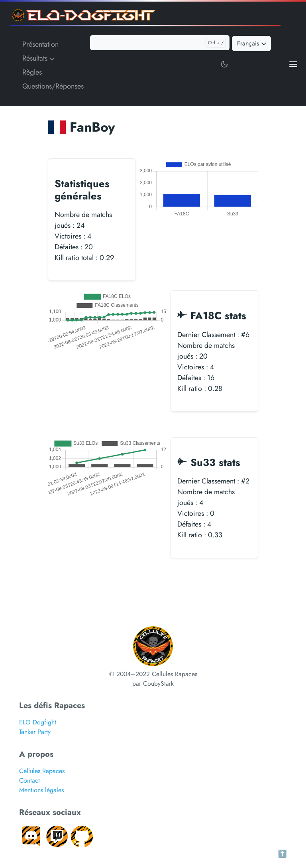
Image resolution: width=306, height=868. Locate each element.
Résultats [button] (39, 58)
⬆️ (282, 854)
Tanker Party (35, 732)
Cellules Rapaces (42, 771)
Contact (29, 780)
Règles (32, 72)
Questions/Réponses (53, 86)
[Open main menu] (293, 64)
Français (252, 43)
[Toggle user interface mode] (224, 64)
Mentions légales (41, 790)
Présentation (40, 44)
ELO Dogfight (38, 722)
